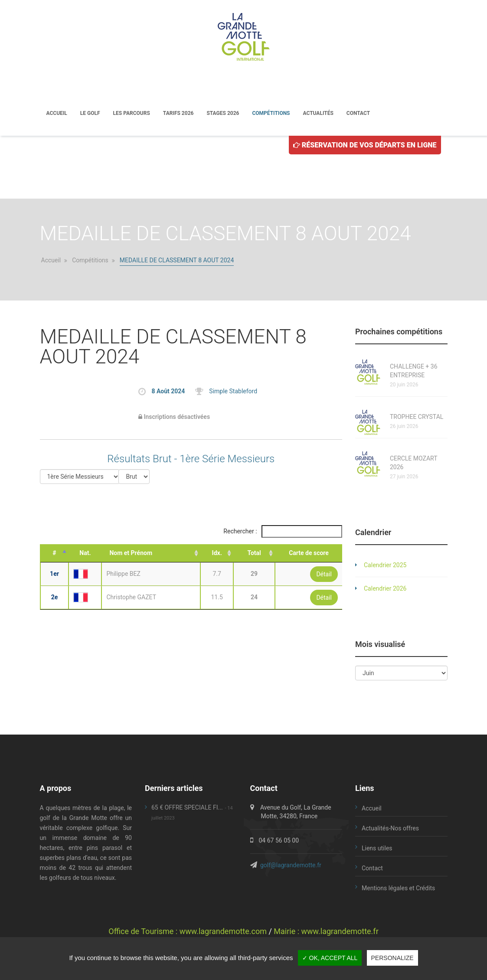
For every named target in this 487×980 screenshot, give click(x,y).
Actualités (318, 114)
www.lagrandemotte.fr (340, 932)
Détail (324, 575)
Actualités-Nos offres (390, 829)
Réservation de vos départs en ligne (365, 146)
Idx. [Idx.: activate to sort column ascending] (217, 554)
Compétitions (271, 114)
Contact (358, 114)
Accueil (57, 114)
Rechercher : (283, 532)
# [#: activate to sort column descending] (54, 554)
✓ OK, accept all (330, 958)
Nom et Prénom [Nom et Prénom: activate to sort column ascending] (131, 554)
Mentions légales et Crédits (398, 889)
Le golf (90, 114)
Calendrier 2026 (385, 589)
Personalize (392, 958)
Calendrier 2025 (385, 566)
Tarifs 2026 (178, 114)
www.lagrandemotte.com (223, 932)
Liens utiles (377, 849)
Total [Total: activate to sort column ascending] (254, 554)
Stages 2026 (223, 114)
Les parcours (132, 114)
